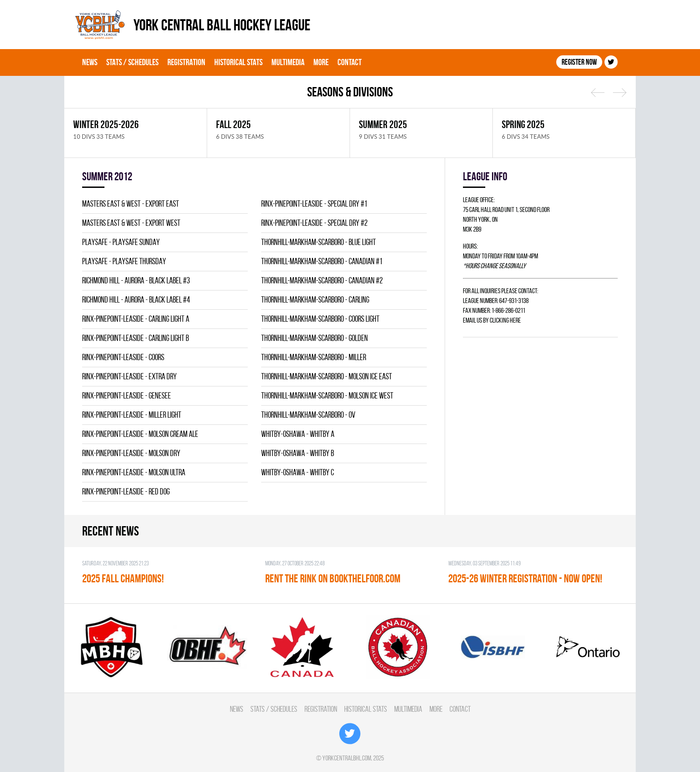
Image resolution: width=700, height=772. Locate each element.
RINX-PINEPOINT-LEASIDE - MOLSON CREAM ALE (140, 434)
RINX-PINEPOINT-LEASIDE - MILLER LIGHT (132, 415)
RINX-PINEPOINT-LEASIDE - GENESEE (127, 396)
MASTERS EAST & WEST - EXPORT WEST (131, 223)
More (321, 62)
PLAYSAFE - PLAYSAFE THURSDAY (124, 261)
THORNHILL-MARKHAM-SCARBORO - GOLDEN (315, 338)
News (90, 62)
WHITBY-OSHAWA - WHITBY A (298, 434)
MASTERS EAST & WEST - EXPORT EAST (131, 204)
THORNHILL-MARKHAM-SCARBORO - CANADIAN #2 (322, 280)
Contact (350, 62)
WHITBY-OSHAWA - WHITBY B (298, 453)
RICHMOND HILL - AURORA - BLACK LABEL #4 (136, 300)
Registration (186, 62)
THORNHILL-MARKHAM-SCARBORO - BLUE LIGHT (319, 242)
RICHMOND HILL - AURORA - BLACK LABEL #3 (136, 280)
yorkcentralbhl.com (347, 758)
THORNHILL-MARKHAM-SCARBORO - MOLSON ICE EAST (327, 376)
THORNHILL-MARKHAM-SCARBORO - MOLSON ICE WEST (327, 396)
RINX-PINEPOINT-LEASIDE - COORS (123, 357)
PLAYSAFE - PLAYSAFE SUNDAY (121, 242)
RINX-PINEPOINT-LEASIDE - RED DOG (126, 492)
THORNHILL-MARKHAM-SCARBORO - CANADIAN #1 (322, 261)
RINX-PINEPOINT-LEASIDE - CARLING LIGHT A (136, 319)
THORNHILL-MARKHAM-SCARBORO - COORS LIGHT (320, 319)
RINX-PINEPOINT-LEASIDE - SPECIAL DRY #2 (314, 223)
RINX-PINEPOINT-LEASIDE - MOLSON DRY (131, 453)
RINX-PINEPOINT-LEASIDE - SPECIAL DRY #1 (314, 204)
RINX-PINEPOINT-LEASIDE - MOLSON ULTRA (134, 472)
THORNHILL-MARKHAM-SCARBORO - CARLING (315, 300)
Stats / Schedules (132, 62)
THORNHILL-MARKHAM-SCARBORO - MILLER (314, 357)
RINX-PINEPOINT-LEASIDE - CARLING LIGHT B (135, 338)
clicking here (505, 320)
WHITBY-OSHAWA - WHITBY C (298, 472)
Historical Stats (238, 62)
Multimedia (288, 62)
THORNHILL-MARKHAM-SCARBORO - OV (308, 415)
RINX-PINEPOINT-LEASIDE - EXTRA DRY (129, 376)
